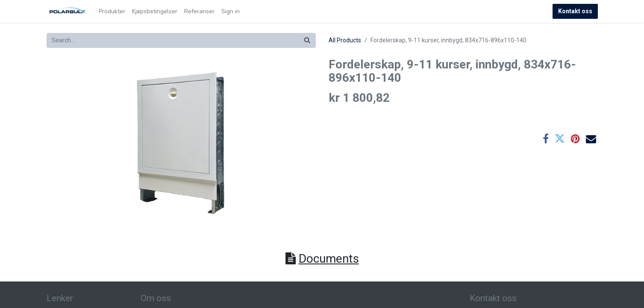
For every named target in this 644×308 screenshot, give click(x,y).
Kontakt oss (575, 11)
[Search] (307, 40)
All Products (345, 40)
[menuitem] (112, 11)
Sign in (231, 11)
